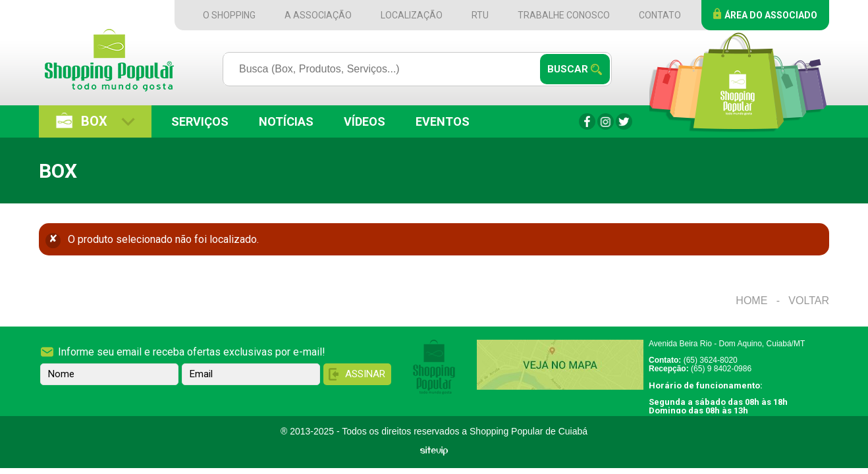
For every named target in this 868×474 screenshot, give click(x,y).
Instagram (606, 121)
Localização (412, 15)
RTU (480, 15)
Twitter (624, 121)
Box (94, 121)
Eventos (443, 121)
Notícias (286, 121)
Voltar (809, 301)
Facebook (587, 121)
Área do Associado (771, 15)
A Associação (318, 15)
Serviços (200, 121)
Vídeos (365, 121)
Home (751, 301)
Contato (660, 15)
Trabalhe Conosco (564, 15)
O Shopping (229, 15)
